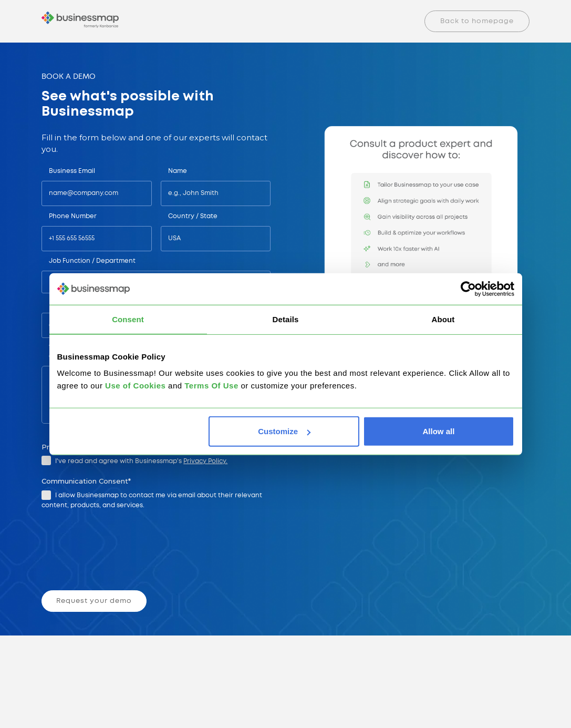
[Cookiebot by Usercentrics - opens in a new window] (468, 289)
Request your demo (94, 601)
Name (178, 171)
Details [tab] (286, 319)
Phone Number (73, 216)
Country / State (193, 216)
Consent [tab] (128, 319)
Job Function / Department (92, 261)
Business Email (72, 171)
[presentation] (122, 551)
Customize (284, 431)
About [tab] (443, 319)
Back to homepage (477, 21)
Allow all (439, 431)
